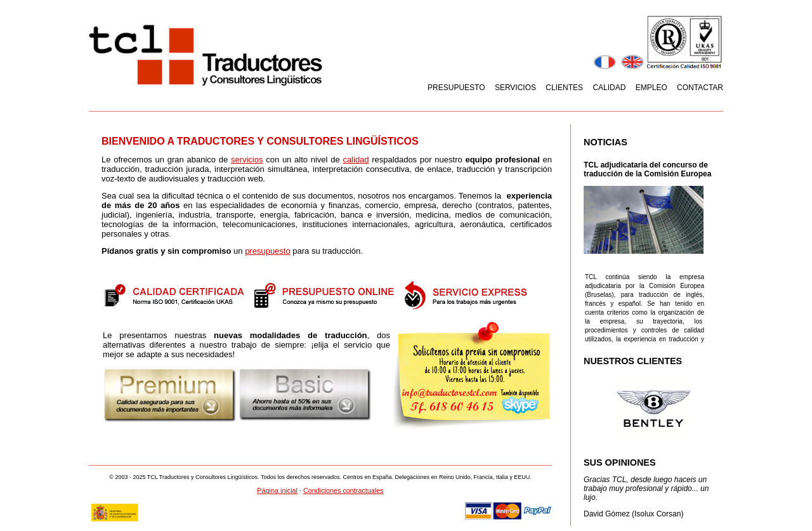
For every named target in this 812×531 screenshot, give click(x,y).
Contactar (700, 88)
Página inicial (277, 490)
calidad (356, 160)
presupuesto (268, 251)
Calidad (609, 88)
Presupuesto (456, 88)
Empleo (652, 88)
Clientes (564, 88)
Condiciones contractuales (344, 490)
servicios (247, 160)
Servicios (515, 88)
